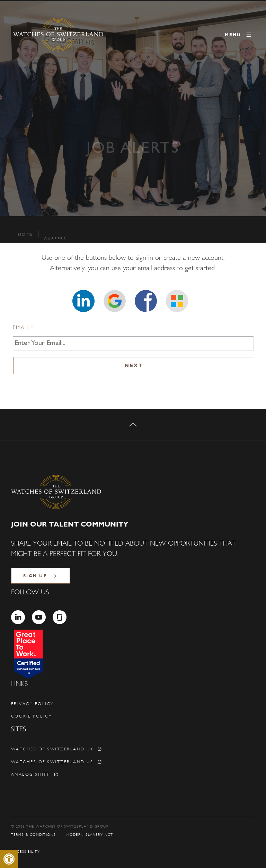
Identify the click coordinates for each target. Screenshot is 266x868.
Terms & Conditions (34, 835)
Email (24, 327)
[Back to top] (133, 424)
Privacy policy (33, 704)
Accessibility (26, 852)
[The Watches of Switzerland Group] (58, 35)
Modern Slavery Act (90, 835)
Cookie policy (32, 716)
